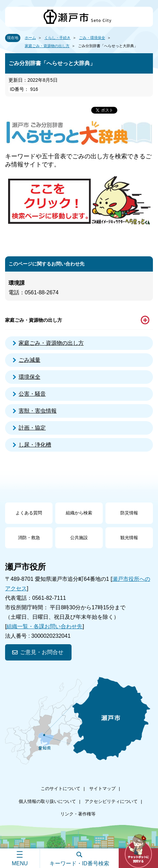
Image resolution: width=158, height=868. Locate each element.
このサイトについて (61, 788)
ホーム (30, 38)
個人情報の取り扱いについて (47, 801)
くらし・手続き (57, 38)
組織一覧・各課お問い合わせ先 (44, 626)
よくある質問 (29, 513)
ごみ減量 (29, 360)
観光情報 (129, 538)
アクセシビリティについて (111, 801)
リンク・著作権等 (78, 814)
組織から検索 (79, 513)
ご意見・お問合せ (42, 652)
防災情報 (129, 513)
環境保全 (29, 377)
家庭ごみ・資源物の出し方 (47, 46)
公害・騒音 (32, 394)
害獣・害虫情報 (38, 411)
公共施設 (79, 538)
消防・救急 (29, 538)
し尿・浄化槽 (35, 445)
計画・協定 (32, 428)
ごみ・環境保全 (92, 38)
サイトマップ (102, 788)
